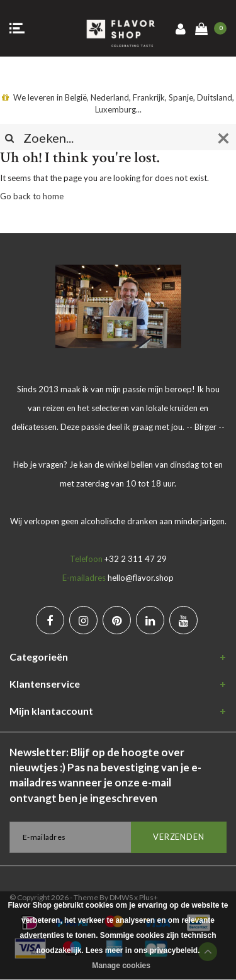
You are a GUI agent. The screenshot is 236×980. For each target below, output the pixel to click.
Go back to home (32, 196)
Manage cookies (121, 966)
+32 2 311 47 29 (136, 559)
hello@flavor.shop (141, 578)
